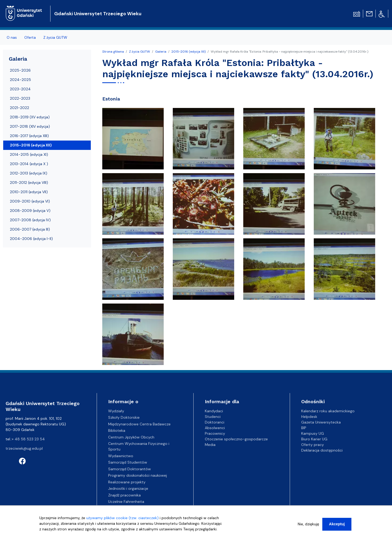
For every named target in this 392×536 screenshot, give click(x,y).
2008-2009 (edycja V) (30, 211)
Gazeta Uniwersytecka (321, 422)
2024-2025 (20, 80)
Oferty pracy (313, 445)
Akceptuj (337, 526)
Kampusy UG (313, 433)
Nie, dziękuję (308, 526)
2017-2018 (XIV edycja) (30, 126)
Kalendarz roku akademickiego (328, 411)
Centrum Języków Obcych (131, 437)
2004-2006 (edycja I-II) (31, 239)
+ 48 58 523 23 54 (28, 439)
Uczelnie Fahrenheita (126, 502)
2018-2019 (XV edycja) (30, 117)
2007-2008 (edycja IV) (30, 220)
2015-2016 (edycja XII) (189, 52)
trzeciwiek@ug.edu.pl (24, 448)
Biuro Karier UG (314, 439)
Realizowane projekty (127, 482)
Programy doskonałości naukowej (138, 475)
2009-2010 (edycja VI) (30, 201)
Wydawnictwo (121, 456)
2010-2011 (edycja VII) (29, 192)
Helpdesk (309, 417)
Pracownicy (215, 433)
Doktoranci (215, 422)
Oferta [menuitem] (30, 37)
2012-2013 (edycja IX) (29, 173)
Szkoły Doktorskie (124, 417)
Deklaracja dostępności (322, 450)
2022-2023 (20, 98)
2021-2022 (19, 108)
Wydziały (116, 411)
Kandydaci (214, 411)
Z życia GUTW (140, 52)
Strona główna (113, 52)
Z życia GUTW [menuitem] (55, 37)
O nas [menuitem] (12, 37)
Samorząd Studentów (128, 462)
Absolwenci (215, 428)
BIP (304, 428)
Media (210, 445)
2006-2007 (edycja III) (30, 229)
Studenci (213, 417)
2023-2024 (20, 89)
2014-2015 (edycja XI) (29, 154)
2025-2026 (20, 70)
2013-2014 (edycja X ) (29, 164)
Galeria (161, 52)
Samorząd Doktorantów (130, 469)
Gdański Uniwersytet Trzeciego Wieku (98, 14)
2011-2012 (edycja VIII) (29, 182)
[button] (134, 140)
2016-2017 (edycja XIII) (29, 136)
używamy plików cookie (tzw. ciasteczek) (122, 520)
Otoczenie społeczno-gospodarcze (236, 439)
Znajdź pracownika (124, 495)
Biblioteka (117, 430)
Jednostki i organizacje (128, 488)
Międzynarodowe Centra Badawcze (139, 424)
